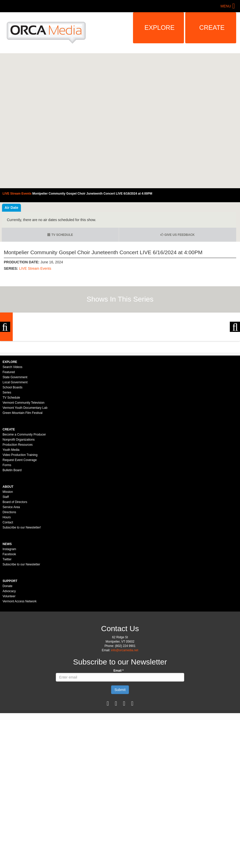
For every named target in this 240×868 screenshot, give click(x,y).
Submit (120, 757)
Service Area (11, 574)
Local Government (15, 450)
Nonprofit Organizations (19, 507)
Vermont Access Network (19, 669)
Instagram (9, 616)
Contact (8, 590)
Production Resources (18, 512)
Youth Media (11, 517)
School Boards (12, 455)
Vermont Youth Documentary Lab (25, 475)
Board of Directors (15, 569)
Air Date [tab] (11, 208)
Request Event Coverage (20, 527)
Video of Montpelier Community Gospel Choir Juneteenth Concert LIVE (120, 121)
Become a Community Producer (24, 502)
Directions (9, 579)
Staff (6, 564)
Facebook (9, 621)
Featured (9, 439)
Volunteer (9, 663)
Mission (8, 559)
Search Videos (12, 434)
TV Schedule (60, 235)
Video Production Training (20, 522)
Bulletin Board (12, 537)
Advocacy (9, 658)
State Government (15, 444)
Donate (8, 653)
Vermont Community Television (24, 470)
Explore (159, 28)
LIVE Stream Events (35, 268)
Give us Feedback (178, 235)
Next (235, 360)
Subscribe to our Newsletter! (22, 595)
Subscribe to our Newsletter (21, 632)
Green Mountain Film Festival (23, 480)
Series (7, 460)
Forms (7, 532)
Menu (226, 6)
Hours (7, 585)
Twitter (7, 627)
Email (118, 738)
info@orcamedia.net (125, 717)
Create (212, 28)
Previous (5, 360)
